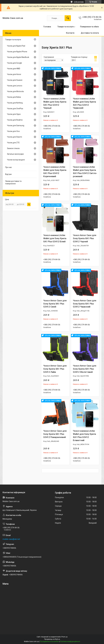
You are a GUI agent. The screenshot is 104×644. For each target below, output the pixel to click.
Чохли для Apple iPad (16, 46)
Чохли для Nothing (15, 103)
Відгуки (8, 174)
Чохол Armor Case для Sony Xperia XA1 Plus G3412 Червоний (85, 304)
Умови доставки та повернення (13, 182)
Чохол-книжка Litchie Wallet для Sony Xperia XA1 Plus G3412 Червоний (84, 103)
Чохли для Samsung (16, 126)
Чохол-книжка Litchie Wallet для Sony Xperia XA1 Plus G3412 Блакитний (84, 435)
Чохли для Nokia (14, 97)
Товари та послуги (66, 27)
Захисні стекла (13, 148)
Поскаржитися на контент (49, 642)
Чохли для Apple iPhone (17, 52)
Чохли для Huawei (15, 80)
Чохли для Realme (15, 120)
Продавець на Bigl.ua (52, 639)
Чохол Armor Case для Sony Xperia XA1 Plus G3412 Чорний (85, 238)
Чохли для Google (14, 63)
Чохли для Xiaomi (14, 137)
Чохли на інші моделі (16, 160)
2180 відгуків (79, 2)
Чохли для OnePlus (15, 109)
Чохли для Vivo (13, 131)
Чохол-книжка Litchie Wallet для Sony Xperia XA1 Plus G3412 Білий (55, 238)
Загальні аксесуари (15, 154)
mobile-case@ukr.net (11, 539)
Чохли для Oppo (14, 114)
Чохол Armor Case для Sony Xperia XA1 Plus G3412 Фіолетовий (85, 369)
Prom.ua (64, 637)
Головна (47, 27)
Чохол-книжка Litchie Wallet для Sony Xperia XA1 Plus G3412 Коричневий (55, 172)
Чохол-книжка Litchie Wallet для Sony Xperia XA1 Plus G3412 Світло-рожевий (85, 172)
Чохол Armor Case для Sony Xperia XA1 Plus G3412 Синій (55, 304)
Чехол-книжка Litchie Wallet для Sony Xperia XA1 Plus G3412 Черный (55, 103)
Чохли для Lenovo (15, 86)
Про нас (9, 167)
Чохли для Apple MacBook (18, 57)
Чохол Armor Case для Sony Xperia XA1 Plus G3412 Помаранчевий (55, 434)
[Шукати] (68, 18)
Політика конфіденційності (70, 642)
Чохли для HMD (14, 69)
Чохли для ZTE (13, 143)
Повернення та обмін (89, 27)
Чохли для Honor (14, 74)
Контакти (70, 33)
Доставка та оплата (90, 33)
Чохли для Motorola (15, 91)
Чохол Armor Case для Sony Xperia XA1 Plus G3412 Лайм (55, 369)
